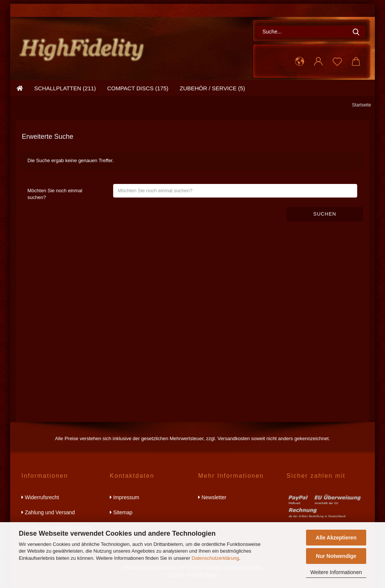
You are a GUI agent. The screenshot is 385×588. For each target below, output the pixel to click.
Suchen (325, 214)
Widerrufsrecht (40, 497)
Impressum (124, 497)
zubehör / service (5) (212, 88)
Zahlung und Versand (48, 512)
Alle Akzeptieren (336, 538)
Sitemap (121, 512)
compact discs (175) (138, 88)
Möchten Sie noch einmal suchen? (55, 194)
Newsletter (212, 497)
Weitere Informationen (336, 572)
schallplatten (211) (65, 88)
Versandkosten (233, 438)
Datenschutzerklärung (215, 558)
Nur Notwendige (336, 556)
